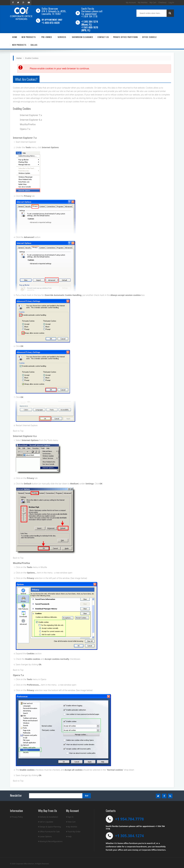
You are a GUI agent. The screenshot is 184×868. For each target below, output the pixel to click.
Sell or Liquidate (46, 822)
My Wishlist (143, 2)
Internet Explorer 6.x (31, 120)
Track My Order (73, 832)
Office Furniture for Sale (49, 832)
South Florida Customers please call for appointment (92, 11)
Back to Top (18, 431)
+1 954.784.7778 (130, 819)
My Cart (153, 2)
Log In (171, 2)
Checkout (162, 2)
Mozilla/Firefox (28, 124)
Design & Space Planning (49, 827)
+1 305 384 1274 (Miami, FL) (90, 23)
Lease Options (45, 836)
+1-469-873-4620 (51, 23)
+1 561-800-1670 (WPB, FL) (90, 29)
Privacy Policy (16, 817)
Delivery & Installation (48, 817)
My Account (131, 2)
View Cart (71, 822)
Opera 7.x (25, 129)
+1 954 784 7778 (89, 16)
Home (19, 58)
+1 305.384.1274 (130, 836)
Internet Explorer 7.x (31, 115)
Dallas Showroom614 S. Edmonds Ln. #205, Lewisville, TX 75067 (54, 11)
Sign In (70, 817)
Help (69, 836)
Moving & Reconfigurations (50, 841)
